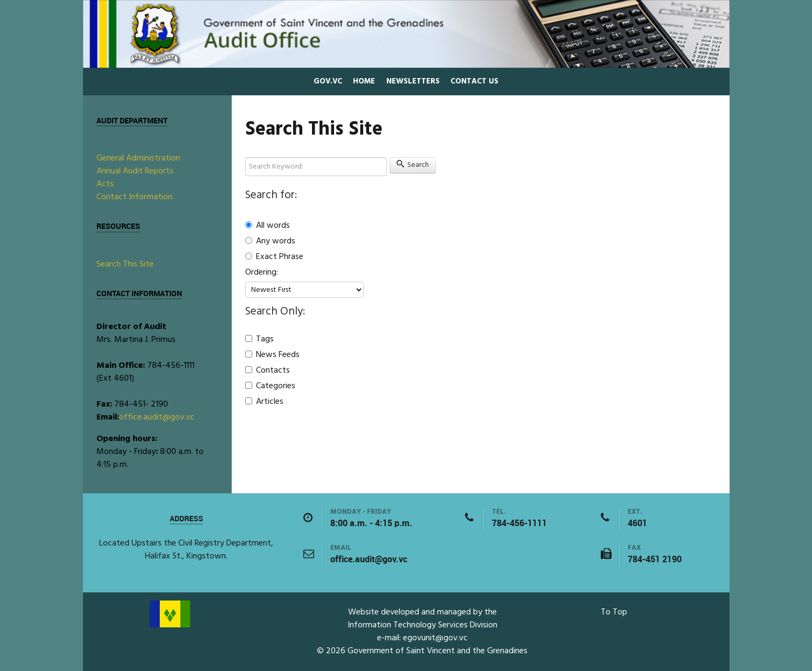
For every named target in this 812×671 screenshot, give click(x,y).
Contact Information (134, 197)
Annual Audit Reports (135, 171)
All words (268, 225)
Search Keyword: (245, 158)
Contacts (268, 371)
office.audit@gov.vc (157, 417)
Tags (259, 339)
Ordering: (262, 272)
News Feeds (272, 355)
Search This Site (125, 264)
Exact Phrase (274, 257)
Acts (105, 184)
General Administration (138, 158)
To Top (614, 612)
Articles (264, 402)
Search (413, 165)
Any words (270, 241)
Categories (270, 386)
